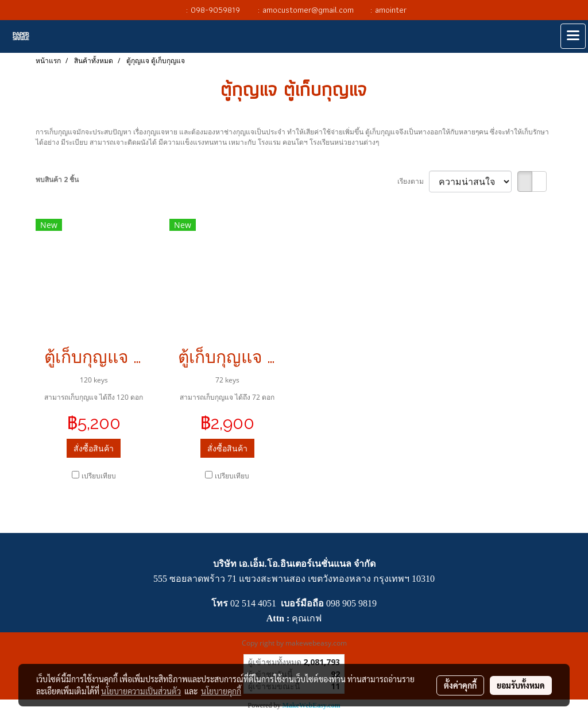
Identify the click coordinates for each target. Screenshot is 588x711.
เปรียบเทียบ (99, 476)
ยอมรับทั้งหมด (521, 685)
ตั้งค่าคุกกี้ (460, 685)
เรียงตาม (413, 181)
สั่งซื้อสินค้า (94, 448)
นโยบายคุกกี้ (221, 691)
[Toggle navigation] (573, 36)
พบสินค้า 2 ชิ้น (57, 179)
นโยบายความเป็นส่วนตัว (141, 691)
